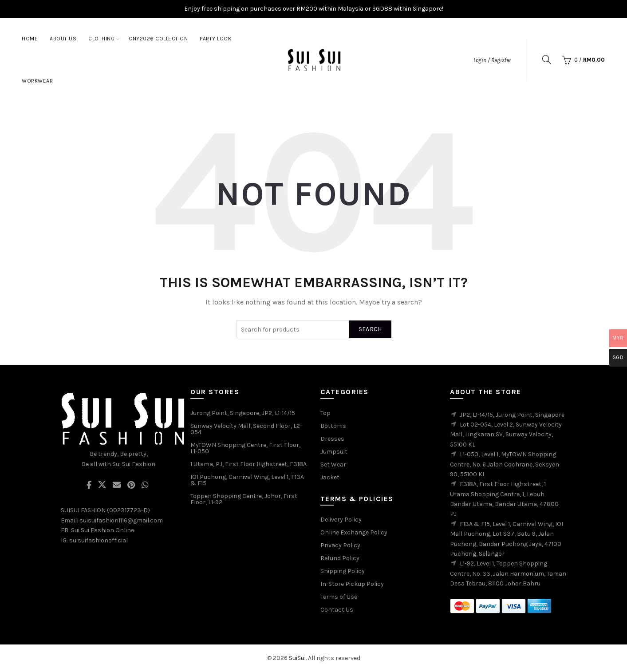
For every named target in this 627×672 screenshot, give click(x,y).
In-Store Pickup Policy (352, 584)
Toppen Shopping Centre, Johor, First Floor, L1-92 (244, 499)
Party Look (215, 39)
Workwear (37, 81)
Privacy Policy (340, 545)
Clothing (101, 39)
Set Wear (333, 464)
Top (325, 413)
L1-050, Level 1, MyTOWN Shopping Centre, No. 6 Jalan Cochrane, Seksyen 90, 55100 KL (505, 464)
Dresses (332, 439)
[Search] (547, 59)
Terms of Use (339, 597)
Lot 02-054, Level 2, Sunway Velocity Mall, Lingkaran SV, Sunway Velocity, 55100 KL (506, 435)
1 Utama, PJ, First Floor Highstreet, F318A (248, 464)
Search (370, 329)
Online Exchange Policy (354, 532)
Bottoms (333, 426)
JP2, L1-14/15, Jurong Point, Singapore (512, 415)
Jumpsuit (334, 452)
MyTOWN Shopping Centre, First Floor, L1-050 (245, 448)
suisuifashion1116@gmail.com (121, 520)
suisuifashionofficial (99, 540)
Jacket (330, 477)
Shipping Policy (343, 571)
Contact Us (337, 610)
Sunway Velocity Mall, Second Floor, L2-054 (246, 429)
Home (30, 39)
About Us (63, 39)
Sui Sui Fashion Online (103, 530)
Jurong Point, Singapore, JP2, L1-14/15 (243, 413)
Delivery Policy (341, 520)
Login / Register (492, 60)
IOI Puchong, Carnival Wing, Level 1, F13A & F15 (247, 480)
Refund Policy (340, 558)
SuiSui (297, 658)
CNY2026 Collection (158, 39)
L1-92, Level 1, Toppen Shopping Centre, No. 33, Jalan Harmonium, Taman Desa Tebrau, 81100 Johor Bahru (508, 573)
